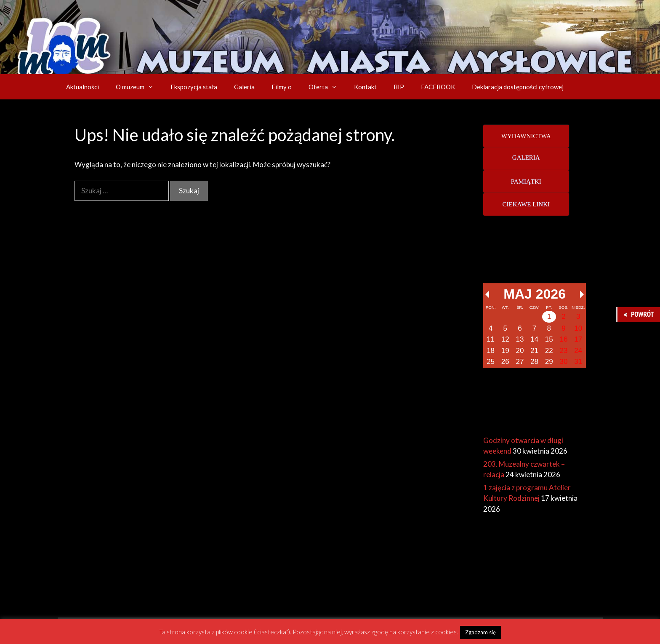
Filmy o (282, 87)
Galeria (244, 87)
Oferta (327, 87)
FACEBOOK (438, 87)
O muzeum (139, 87)
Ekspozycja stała (194, 87)
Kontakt (365, 87)
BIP (399, 87)
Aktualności (82, 87)
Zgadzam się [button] (480, 632)
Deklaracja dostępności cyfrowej (518, 87)
